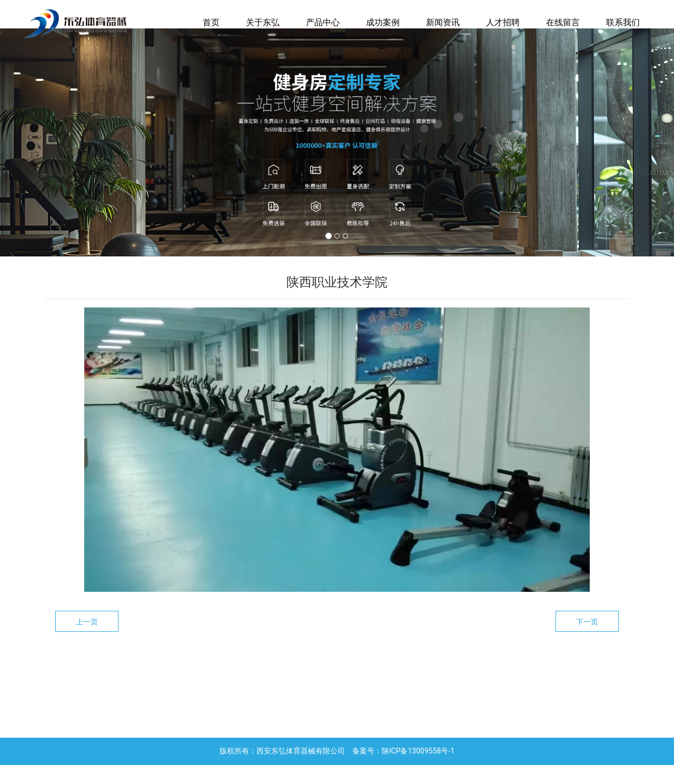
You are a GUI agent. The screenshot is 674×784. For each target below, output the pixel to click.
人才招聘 (503, 22)
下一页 (587, 641)
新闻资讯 (443, 22)
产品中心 (323, 22)
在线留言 (563, 22)
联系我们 (623, 22)
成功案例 (383, 22)
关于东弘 (263, 22)
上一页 (87, 641)
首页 (211, 22)
